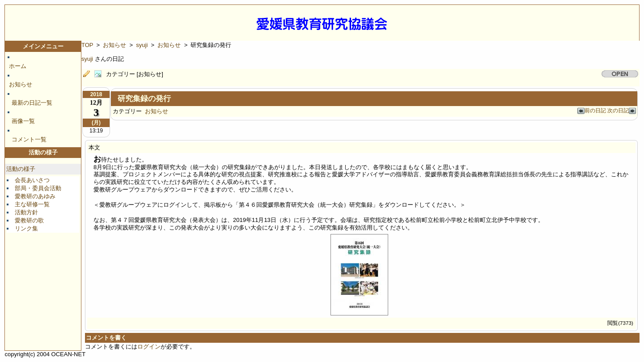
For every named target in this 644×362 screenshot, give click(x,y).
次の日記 (622, 110)
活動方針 (26, 212)
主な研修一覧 (32, 204)
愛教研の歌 (29, 220)
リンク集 (26, 228)
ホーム (18, 66)
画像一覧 (23, 121)
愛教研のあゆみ (35, 196)
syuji (142, 45)
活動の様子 (21, 169)
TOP (87, 45)
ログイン (149, 347)
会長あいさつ (32, 180)
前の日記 (592, 110)
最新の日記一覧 (32, 103)
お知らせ (21, 84)
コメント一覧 (29, 139)
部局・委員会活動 (38, 188)
